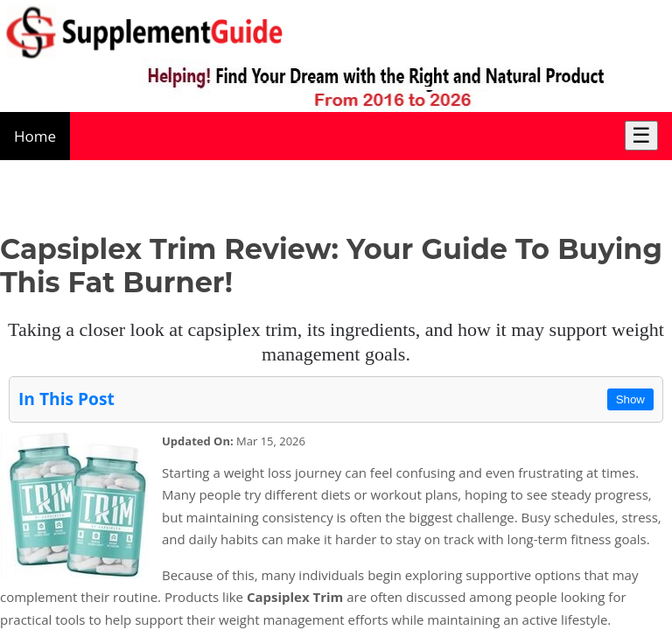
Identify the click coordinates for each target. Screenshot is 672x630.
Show (630, 399)
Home (35, 136)
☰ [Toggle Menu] (641, 135)
